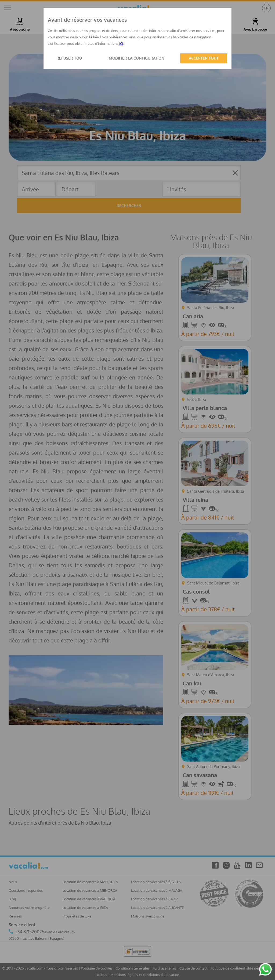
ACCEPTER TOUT (204, 58)
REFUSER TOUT (70, 58)
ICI (121, 43)
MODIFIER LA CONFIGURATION (137, 58)
